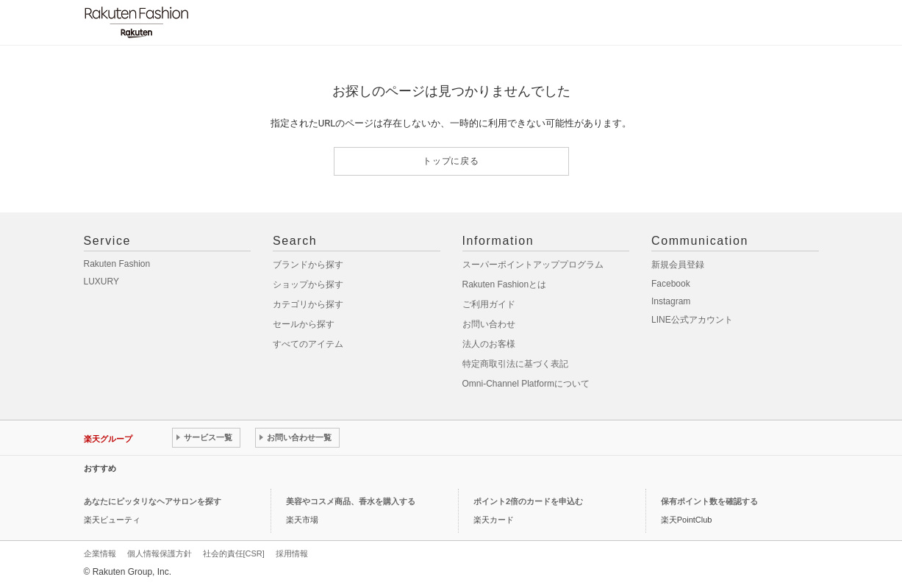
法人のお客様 (489, 344)
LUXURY (101, 282)
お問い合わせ (489, 324)
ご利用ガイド (489, 304)
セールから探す (304, 324)
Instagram (671, 301)
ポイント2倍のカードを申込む (528, 501)
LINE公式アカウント (692, 320)
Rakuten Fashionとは (505, 284)
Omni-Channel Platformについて (526, 384)
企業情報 (100, 553)
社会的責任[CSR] (234, 553)
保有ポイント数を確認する (709, 501)
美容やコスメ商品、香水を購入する (351, 501)
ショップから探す (308, 284)
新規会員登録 (678, 265)
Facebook (671, 284)
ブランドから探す (308, 265)
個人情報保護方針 (160, 553)
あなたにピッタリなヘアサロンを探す (153, 501)
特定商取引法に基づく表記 (515, 364)
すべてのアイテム (308, 344)
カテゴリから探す (308, 304)
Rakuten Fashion (117, 264)
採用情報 (292, 553)
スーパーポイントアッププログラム (533, 265)
